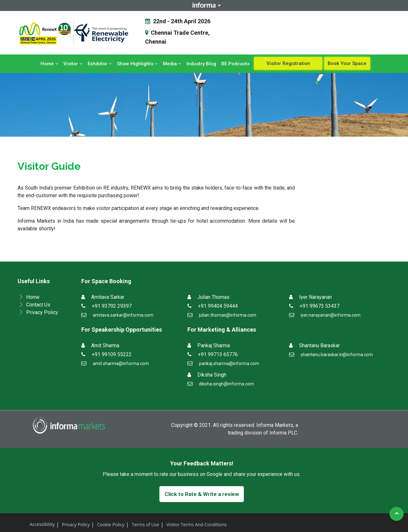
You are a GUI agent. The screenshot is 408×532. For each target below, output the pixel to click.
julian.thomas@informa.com (228, 315)
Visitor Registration (288, 63)
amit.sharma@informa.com (121, 363)
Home (49, 64)
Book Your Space (347, 63)
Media (172, 64)
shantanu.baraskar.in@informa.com (337, 355)
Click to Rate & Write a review (202, 494)
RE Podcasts (235, 64)
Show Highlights (137, 64)
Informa (204, 5)
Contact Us (38, 305)
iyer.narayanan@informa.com (331, 315)
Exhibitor (100, 64)
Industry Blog (201, 64)
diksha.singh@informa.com (226, 384)
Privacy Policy (42, 312)
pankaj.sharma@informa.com (229, 363)
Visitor (73, 64)
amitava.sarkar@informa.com (123, 315)
